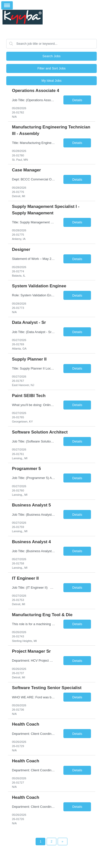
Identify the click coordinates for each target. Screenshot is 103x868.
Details (77, 100)
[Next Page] (63, 842)
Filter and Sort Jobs (52, 68)
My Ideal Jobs (51, 81)
